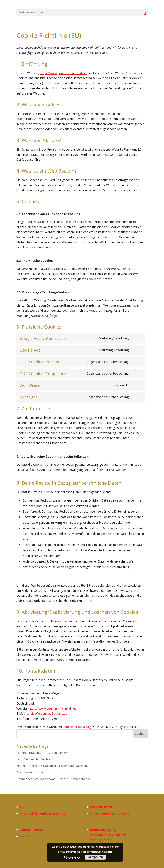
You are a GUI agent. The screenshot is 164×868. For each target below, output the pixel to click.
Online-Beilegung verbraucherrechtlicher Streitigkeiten (108, 835)
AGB (23, 807)
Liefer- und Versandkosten (111, 813)
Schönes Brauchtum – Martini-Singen (42, 753)
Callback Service (32, 830)
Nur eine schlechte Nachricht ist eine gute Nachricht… (53, 766)
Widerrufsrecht (102, 807)
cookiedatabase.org (77, 727)
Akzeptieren (95, 857)
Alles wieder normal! (30, 772)
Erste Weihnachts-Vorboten (35, 759)
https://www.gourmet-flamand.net (63, 73)
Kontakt (26, 836)
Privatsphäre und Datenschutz (43, 813)
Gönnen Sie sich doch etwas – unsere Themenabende (54, 779)
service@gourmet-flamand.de (47, 713)
